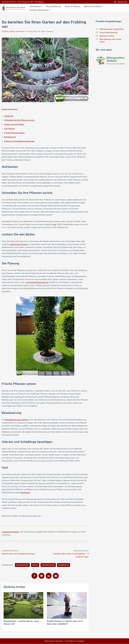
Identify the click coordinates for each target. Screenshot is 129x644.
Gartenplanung (48, 565)
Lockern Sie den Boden (14, 124)
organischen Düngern (19, 244)
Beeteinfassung (22, 565)
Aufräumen (9, 116)
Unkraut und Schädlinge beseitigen (19, 141)
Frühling (5, 31)
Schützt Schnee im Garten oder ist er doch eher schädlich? (65, 623)
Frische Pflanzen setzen (14, 133)
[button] (42, 6)
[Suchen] (115, 2)
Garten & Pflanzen (72, 6)
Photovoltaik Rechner (109, 33)
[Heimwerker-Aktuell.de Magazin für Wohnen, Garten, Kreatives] (14, 8)
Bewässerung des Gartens (17, 420)
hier (55, 224)
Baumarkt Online (107, 36)
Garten (35, 565)
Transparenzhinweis (10, 532)
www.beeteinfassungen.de (37, 282)
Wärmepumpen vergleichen (111, 29)
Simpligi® (81, 641)
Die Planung (9, 129)
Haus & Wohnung (53, 6)
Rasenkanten (63, 565)
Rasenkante (25, 493)
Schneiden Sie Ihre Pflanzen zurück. (19, 120)
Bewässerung (10, 137)
